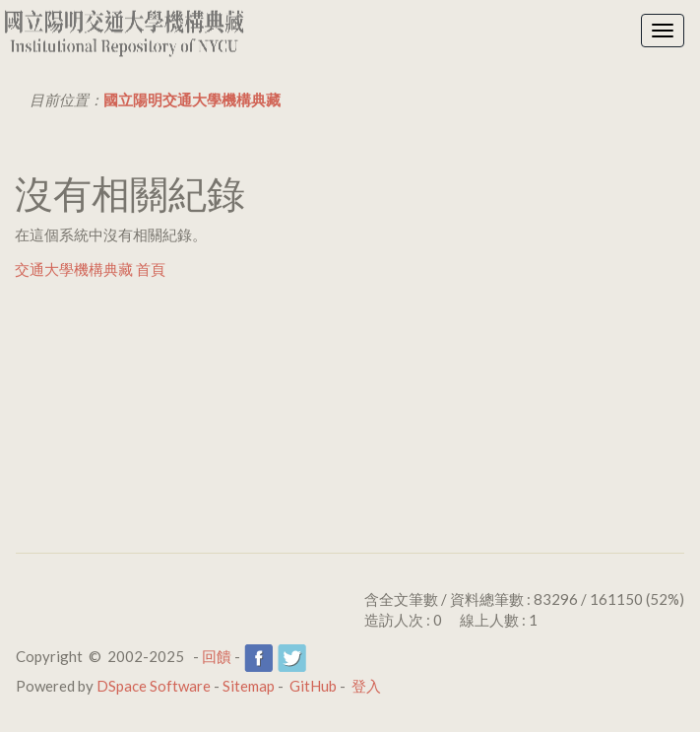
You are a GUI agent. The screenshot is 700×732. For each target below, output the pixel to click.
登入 (366, 686)
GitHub (313, 686)
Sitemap (249, 686)
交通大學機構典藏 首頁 (90, 269)
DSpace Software (154, 686)
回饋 (217, 656)
